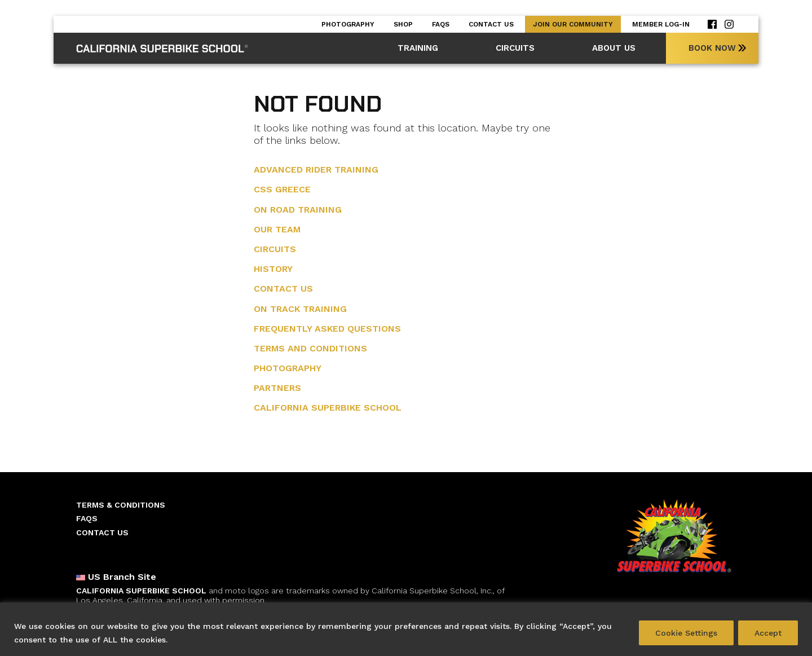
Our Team (277, 229)
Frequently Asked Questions (327, 329)
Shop (403, 24)
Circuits (515, 48)
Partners (277, 388)
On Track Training (300, 309)
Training (418, 48)
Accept (768, 633)
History (273, 269)
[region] (406, 629)
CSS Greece (282, 189)
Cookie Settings (686, 633)
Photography (348, 24)
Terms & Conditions (121, 505)
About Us (614, 48)
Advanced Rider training (316, 169)
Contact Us (491, 24)
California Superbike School (328, 408)
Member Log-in (661, 24)
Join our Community (573, 24)
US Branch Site (116, 577)
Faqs (441, 24)
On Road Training (298, 210)
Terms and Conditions (310, 348)
